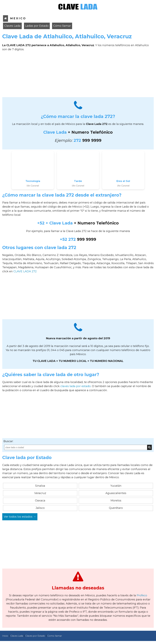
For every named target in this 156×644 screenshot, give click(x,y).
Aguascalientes (116, 493)
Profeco (142, 595)
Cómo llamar (62, 26)
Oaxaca (40, 501)
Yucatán (116, 486)
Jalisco (40, 508)
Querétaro (116, 508)
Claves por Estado (35, 636)
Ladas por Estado (37, 26)
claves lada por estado (76, 386)
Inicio (5, 636)
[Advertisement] (78, 75)
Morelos (116, 501)
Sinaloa (40, 486)
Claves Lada (12, 26)
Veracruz (40, 493)
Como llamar (55, 636)
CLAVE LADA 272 (25, 271)
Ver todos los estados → (20, 517)
